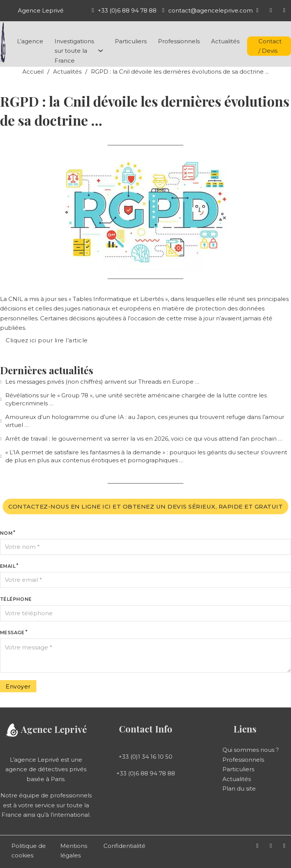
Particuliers (131, 41)
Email (8, 566)
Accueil (33, 72)
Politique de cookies (29, 851)
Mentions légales (74, 851)
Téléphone (16, 599)
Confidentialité (124, 846)
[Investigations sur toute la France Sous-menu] (101, 51)
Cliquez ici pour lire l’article (47, 340)
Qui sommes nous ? (251, 750)
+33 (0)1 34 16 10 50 (145, 757)
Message (12, 632)
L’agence (30, 41)
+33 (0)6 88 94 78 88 (146, 773)
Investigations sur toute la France (74, 51)
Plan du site (239, 788)
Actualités (225, 41)
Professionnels (179, 41)
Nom (6, 533)
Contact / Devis (270, 46)
